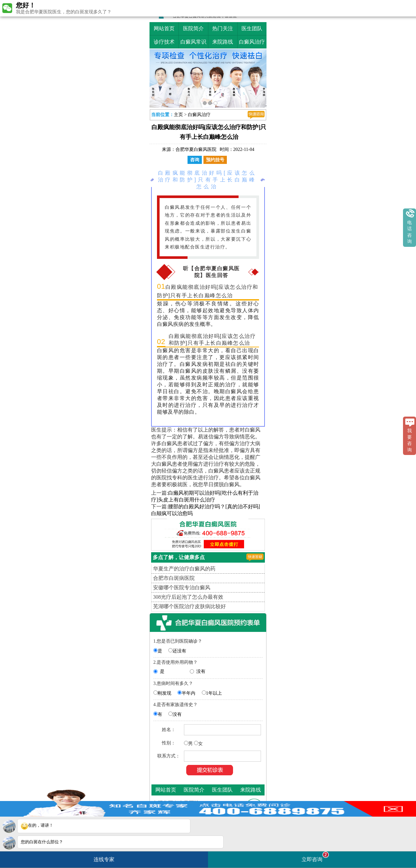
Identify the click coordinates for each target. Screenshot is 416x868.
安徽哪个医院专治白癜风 (182, 588)
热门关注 (223, 28)
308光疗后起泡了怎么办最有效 (188, 597)
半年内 (188, 693)
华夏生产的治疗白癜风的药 (184, 569)
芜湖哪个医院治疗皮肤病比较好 (189, 606)
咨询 (195, 160)
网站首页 (164, 28)
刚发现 (164, 693)
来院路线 (223, 42)
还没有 (179, 651)
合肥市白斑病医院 (174, 578)
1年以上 (214, 693)
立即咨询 (315, 857)
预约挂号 (215, 160)
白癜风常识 (193, 42)
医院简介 (193, 28)
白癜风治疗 (252, 42)
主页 (178, 115)
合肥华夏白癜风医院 (196, 149)
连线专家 (104, 859)
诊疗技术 (164, 42)
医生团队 (252, 28)
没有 (201, 671)
